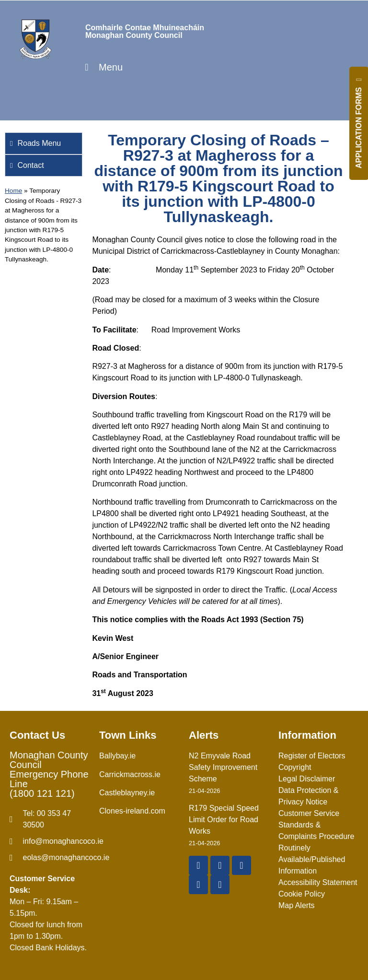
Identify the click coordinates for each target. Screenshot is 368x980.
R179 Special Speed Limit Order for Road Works (224, 820)
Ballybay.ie (117, 756)
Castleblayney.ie (127, 793)
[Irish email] (50, 858)
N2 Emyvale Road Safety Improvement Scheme (223, 767)
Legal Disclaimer (307, 779)
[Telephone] (50, 819)
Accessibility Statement (318, 882)
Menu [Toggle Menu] (102, 67)
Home (13, 191)
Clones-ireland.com (132, 811)
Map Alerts (297, 905)
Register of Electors (312, 756)
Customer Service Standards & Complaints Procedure (316, 825)
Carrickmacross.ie (130, 774)
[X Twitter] (220, 865)
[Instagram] (198, 885)
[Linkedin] (220, 885)
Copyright (295, 767)
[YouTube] (241, 865)
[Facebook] (198, 865)
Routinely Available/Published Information (312, 859)
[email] (50, 841)
